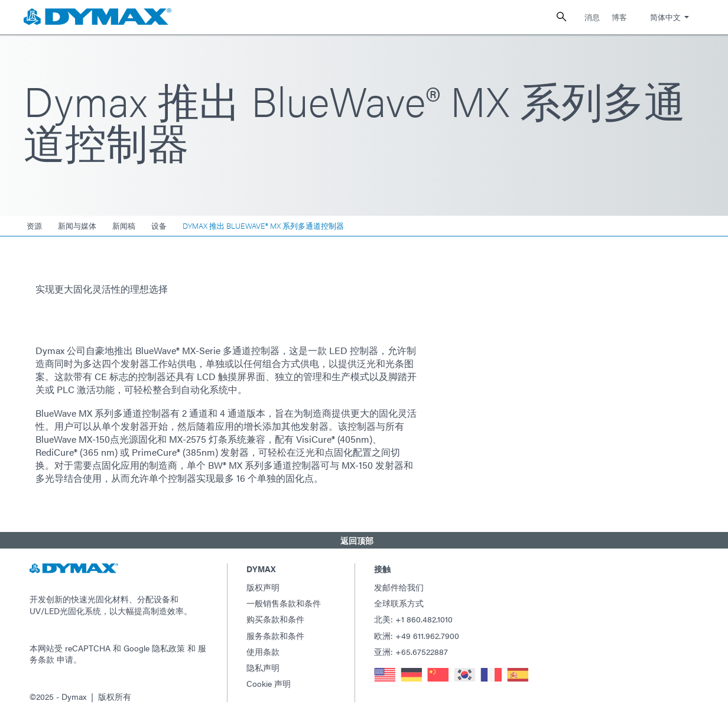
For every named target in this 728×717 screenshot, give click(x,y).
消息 (592, 17)
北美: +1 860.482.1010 (413, 619)
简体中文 (665, 17)
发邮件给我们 (399, 587)
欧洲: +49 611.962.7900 (417, 635)
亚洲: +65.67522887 (411, 651)
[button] (364, 540)
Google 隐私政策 (154, 648)
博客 (619, 17)
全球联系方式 (399, 603)
